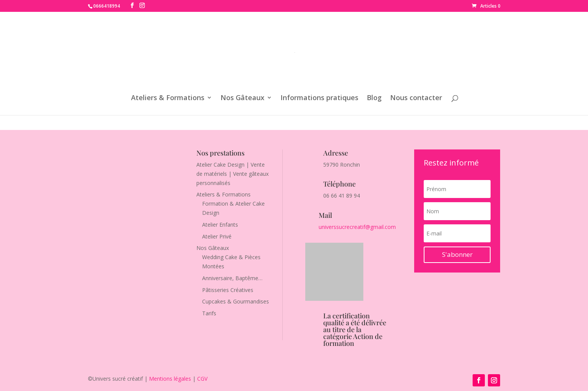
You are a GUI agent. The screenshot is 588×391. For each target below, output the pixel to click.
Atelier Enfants (220, 225)
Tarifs (209, 313)
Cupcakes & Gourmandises (236, 301)
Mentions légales (170, 379)
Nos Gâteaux (242, 98)
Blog (374, 98)
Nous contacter (416, 98)
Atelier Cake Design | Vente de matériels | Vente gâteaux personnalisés (232, 174)
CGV (202, 379)
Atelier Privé (217, 236)
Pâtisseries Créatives (228, 290)
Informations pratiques (319, 98)
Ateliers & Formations (168, 98)
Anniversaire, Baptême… (232, 278)
